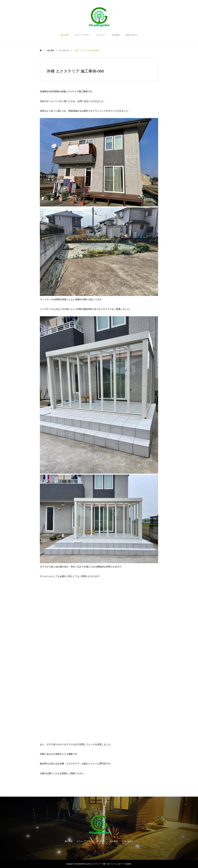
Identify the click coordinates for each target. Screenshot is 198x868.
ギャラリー (101, 35)
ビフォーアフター (82, 35)
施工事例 (65, 35)
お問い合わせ (131, 35)
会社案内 (116, 35)
